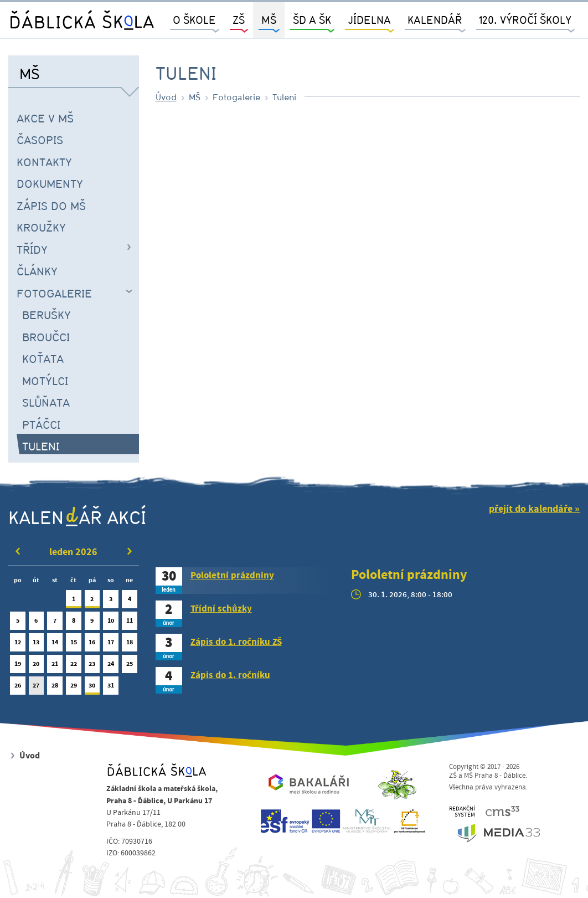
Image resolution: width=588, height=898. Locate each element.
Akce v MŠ (45, 118)
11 (130, 623)
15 (74, 645)
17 (111, 645)
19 (18, 666)
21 (55, 666)
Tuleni (41, 446)
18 (130, 645)
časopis (40, 140)
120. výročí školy (525, 20)
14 (55, 645)
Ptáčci (41, 424)
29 (74, 688)
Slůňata (46, 402)
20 (37, 666)
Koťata (43, 358)
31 (111, 688)
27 (37, 688)
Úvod (166, 97)
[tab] (245, 581)
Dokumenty (50, 183)
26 (18, 688)
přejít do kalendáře (531, 509)
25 (130, 666)
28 (55, 688)
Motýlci (45, 381)
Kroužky (41, 227)
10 (111, 623)
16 (92, 645)
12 (18, 645)
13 (37, 645)
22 (74, 666)
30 (92, 688)
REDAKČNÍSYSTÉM (462, 812)
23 (92, 666)
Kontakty (44, 162)
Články (37, 271)
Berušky (47, 315)
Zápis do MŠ (51, 206)
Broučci (46, 337)
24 (111, 666)
